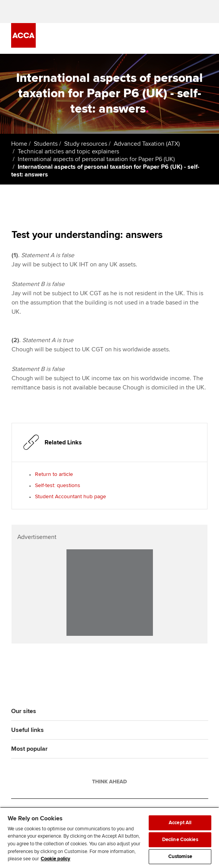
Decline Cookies (180, 840)
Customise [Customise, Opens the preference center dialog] (180, 856)
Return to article (54, 474)
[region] (109, 837)
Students (46, 144)
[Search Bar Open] (182, 38)
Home (19, 144)
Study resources (86, 144)
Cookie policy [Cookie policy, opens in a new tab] (56, 859)
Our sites (24, 711)
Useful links (27, 730)
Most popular (29, 749)
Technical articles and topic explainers (68, 151)
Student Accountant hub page (71, 496)
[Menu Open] (204, 38)
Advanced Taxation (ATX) (147, 144)
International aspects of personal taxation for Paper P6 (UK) (96, 159)
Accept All (180, 823)
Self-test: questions (58, 485)
